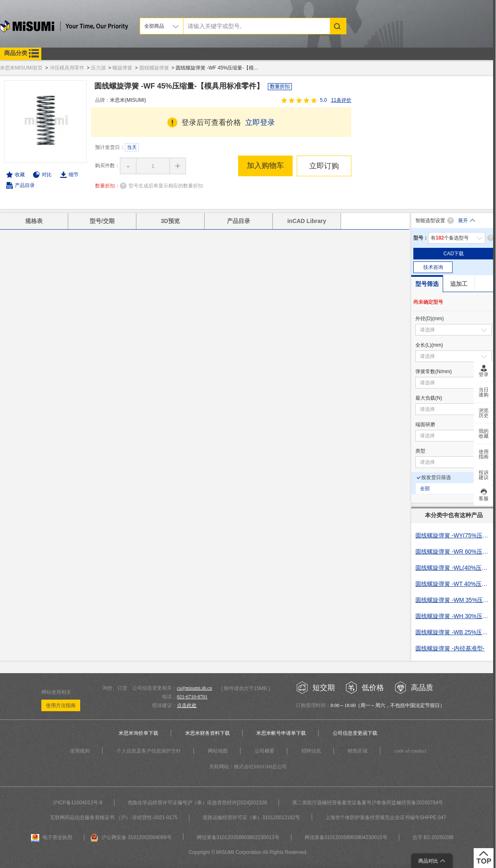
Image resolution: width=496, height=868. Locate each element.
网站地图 (218, 751)
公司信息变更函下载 (355, 733)
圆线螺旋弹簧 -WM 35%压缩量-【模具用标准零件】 (454, 600)
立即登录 (260, 122)
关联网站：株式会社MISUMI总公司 (248, 767)
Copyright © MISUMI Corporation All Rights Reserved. (248, 852)
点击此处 (187, 705)
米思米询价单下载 (138, 733)
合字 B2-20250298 (433, 837)
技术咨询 (433, 267)
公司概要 (265, 751)
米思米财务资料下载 (207, 733)
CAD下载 (454, 254)
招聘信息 (311, 751)
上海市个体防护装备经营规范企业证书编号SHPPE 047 (386, 818)
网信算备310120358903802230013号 (238, 837)
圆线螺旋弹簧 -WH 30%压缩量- (454, 616)
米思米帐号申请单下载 (281, 733)
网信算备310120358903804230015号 (346, 837)
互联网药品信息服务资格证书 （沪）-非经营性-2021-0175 (114, 818)
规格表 (34, 221)
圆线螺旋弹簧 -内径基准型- (450, 648)
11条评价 (341, 100)
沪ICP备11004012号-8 (78, 803)
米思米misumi (64, 28)
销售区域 (358, 751)
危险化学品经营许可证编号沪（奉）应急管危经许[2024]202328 (197, 803)
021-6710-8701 (192, 697)
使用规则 (80, 751)
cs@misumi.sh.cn (194, 688)
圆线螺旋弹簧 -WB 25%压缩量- (454, 632)
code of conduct (410, 751)
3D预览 (170, 221)
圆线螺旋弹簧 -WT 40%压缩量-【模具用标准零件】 (454, 584)
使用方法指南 (61, 705)
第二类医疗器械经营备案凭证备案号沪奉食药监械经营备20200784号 (368, 803)
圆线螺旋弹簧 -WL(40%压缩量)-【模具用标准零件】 (454, 568)
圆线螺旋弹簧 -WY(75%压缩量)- (454, 535)
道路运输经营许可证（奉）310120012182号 (251, 818)
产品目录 (25, 185)
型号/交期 (102, 221)
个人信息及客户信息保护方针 (149, 751)
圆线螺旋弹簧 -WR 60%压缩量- (454, 551)
